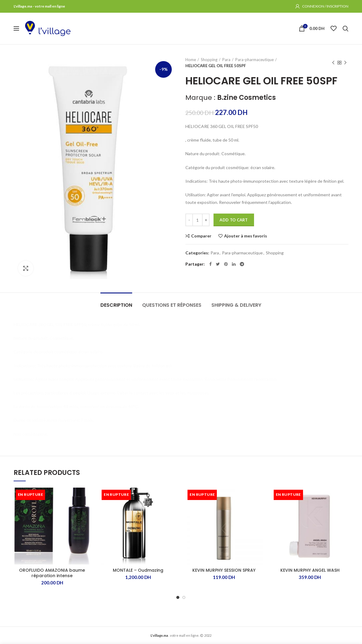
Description (116, 305)
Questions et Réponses (172, 305)
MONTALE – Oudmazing (138, 570)
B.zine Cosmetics (246, 98)
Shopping (209, 60)
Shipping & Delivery (236, 305)
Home (191, 60)
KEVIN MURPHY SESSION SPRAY (224, 570)
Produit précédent (333, 63)
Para (226, 60)
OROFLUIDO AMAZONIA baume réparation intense (52, 573)
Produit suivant (345, 63)
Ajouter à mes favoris (246, 236)
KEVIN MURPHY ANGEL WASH (310, 570)
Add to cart (234, 220)
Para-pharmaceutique (254, 60)
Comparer (201, 236)
